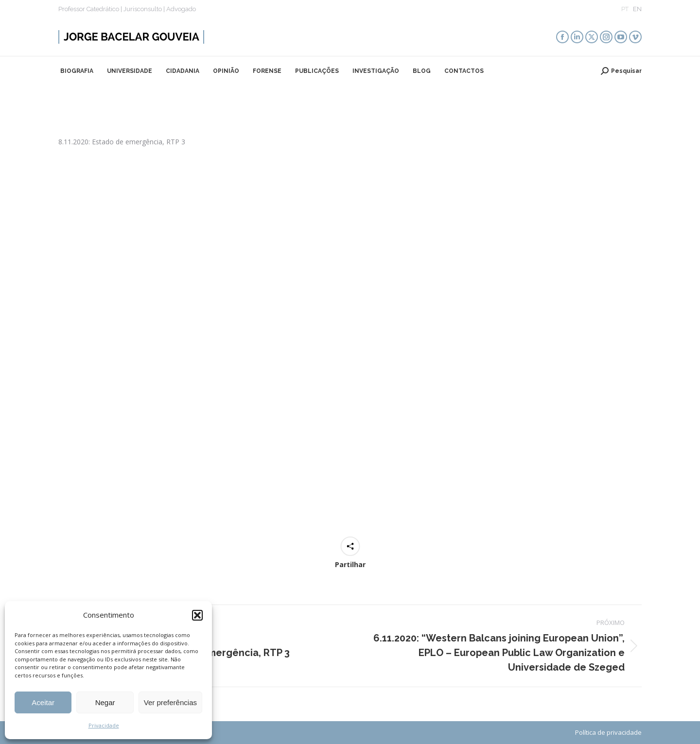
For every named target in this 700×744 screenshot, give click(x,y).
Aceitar (43, 702)
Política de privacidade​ (608, 732)
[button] (197, 615)
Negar (105, 702)
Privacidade (104, 725)
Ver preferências (170, 702)
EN (637, 9)
